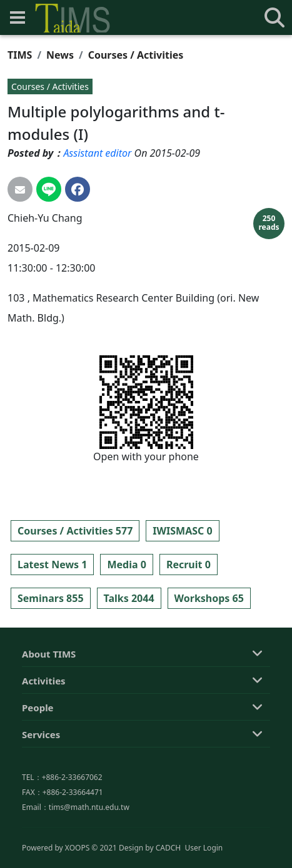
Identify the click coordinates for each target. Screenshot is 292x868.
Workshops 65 (209, 598)
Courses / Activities (136, 55)
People (38, 757)
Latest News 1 (52, 565)
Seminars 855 (51, 598)
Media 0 (126, 565)
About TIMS (49, 704)
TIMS (20, 55)
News (60, 55)
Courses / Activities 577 (75, 531)
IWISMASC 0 (182, 531)
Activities (44, 731)
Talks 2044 (129, 598)
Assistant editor (97, 153)
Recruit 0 (189, 565)
